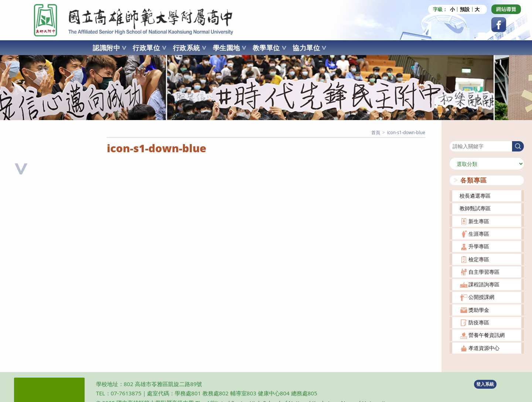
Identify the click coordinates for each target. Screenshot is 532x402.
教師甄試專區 (475, 208)
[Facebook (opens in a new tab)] (499, 25)
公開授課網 (481, 297)
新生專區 (479, 221)
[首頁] (376, 132)
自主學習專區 (484, 272)
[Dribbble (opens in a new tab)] (506, 9)
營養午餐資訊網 (487, 335)
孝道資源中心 (484, 348)
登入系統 (485, 384)
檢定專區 (479, 259)
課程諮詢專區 (484, 284)
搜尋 (455, 136)
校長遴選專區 (475, 196)
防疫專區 (479, 322)
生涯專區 (479, 234)
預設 (465, 9)
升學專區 (479, 246)
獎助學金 (479, 310)
